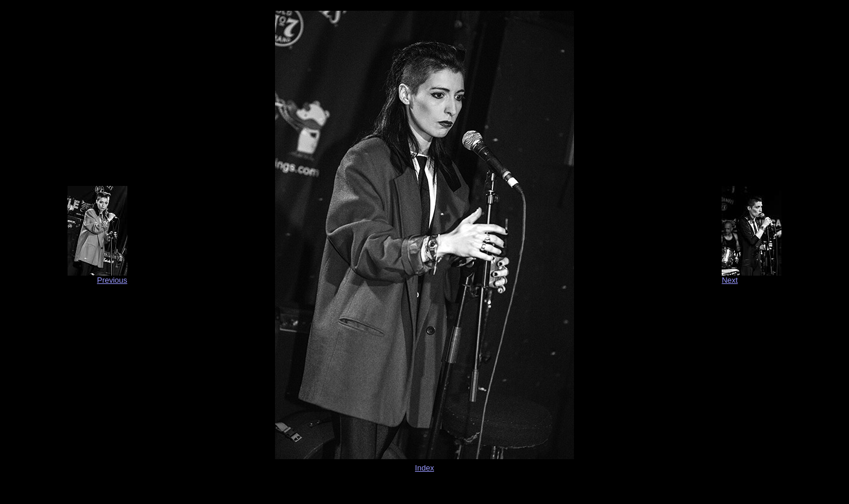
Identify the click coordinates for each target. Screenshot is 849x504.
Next (730, 280)
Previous (112, 280)
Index (424, 468)
